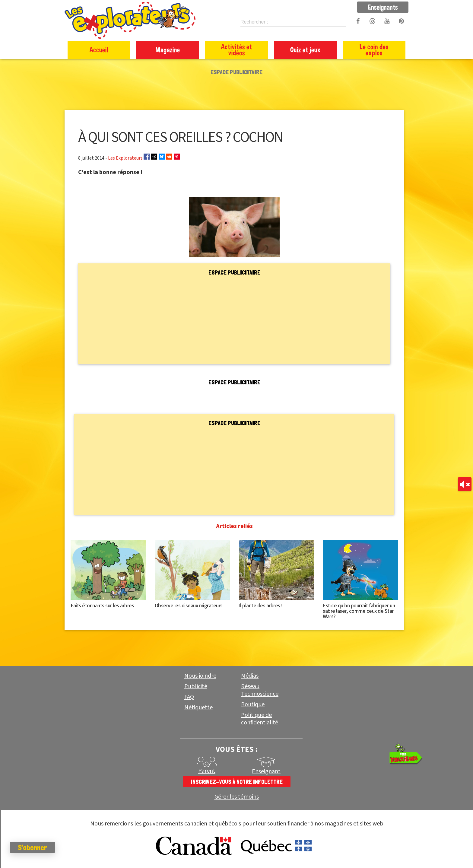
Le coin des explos (374, 50)
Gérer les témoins (237, 797)
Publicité (196, 686)
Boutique (253, 704)
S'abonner (38, 847)
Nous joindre (200, 676)
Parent (207, 771)
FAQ (189, 697)
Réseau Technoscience (260, 690)
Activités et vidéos (237, 50)
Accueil (99, 50)
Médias (250, 676)
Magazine (168, 50)
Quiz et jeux (305, 50)
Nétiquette (198, 707)
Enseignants (383, 7)
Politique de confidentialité (260, 719)
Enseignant (266, 771)
